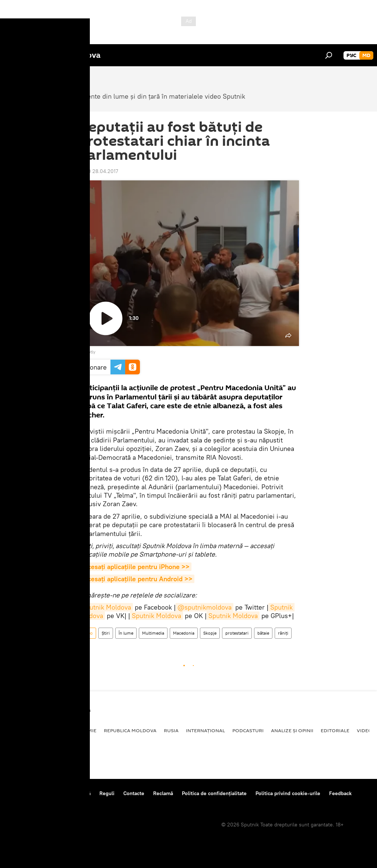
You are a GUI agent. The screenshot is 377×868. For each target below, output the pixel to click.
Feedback (340, 793)
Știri (106, 633)
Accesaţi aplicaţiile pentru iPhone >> (135, 567)
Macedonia (184, 633)
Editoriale (335, 730)
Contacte (134, 793)
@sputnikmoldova (205, 607)
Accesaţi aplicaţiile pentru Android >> (136, 579)
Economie (83, 730)
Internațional (205, 730)
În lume (126, 633)
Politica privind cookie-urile (288, 793)
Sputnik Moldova (106, 607)
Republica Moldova (130, 730)
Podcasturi (248, 730)
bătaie (263, 633)
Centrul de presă (71, 793)
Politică (19, 730)
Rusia (171, 730)
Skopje (210, 633)
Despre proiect (25, 793)
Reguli (107, 793)
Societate (50, 730)
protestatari (237, 633)
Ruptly (89, 352)
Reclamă (163, 793)
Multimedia (153, 633)
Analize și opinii (292, 730)
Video (87, 633)
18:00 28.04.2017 (98, 171)
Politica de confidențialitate (214, 793)
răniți (283, 633)
